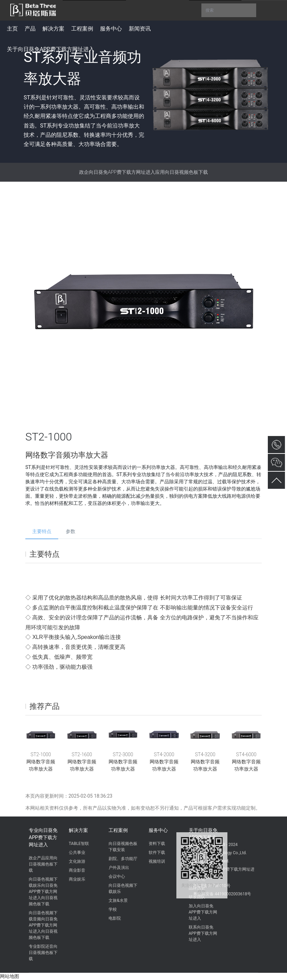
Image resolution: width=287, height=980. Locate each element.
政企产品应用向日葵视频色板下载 (43, 864)
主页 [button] (12, 29)
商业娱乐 (77, 879)
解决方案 (78, 830)
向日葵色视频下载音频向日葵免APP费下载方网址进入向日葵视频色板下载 (43, 925)
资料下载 (157, 844)
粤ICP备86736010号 (212, 886)
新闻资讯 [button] (140, 29)
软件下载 (157, 852)
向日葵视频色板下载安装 (123, 847)
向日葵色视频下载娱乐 (123, 888)
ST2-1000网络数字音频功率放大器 (41, 762)
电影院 (115, 918)
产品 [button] (30, 29)
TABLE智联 (79, 844)
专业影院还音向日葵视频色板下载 (43, 953)
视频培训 (157, 861)
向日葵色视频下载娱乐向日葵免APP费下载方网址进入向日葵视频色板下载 (43, 892)
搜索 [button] (229, 10)
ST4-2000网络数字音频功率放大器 (164, 762)
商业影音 (77, 870)
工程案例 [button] (82, 29)
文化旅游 (77, 861)
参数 (71, 531)
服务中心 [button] (111, 29)
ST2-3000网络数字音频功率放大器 (123, 762)
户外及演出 (119, 868)
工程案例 (118, 830)
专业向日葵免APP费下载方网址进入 (43, 837)
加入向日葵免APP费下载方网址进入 (203, 912)
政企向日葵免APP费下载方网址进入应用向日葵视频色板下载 (143, 172)
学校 (113, 909)
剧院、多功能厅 (123, 859)
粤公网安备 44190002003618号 (222, 894)
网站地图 (10, 976)
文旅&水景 (118, 900)
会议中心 (117, 876)
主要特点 (42, 531)
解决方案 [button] (53, 29)
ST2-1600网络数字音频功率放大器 (82, 762)
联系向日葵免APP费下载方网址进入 (203, 933)
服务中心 (158, 830)
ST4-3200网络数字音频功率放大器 (205, 762)
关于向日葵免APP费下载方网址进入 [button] (51, 49)
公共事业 (77, 852)
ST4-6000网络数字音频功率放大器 (246, 762)
